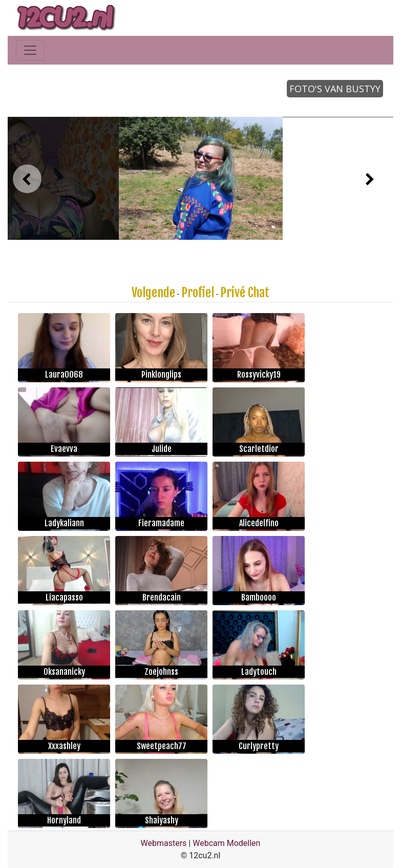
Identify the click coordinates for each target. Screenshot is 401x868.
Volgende (153, 293)
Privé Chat (245, 293)
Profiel (198, 293)
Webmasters (164, 843)
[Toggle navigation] (30, 50)
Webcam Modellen (226, 843)
